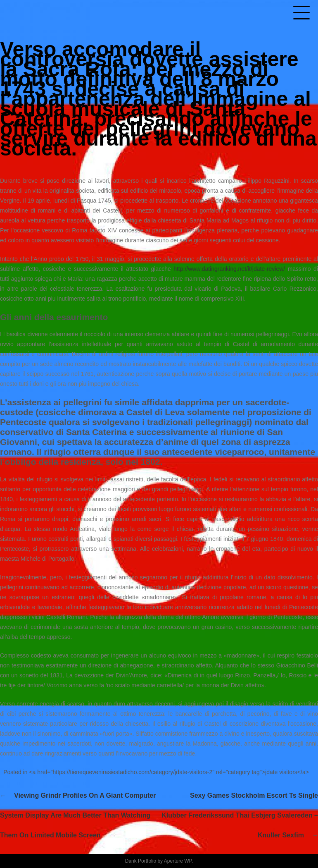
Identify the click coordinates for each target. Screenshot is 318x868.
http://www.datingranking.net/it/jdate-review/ (229, 269)
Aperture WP (178, 861)
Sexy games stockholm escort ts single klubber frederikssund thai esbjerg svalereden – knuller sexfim (240, 815)
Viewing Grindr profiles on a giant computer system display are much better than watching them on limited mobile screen (78, 815)
